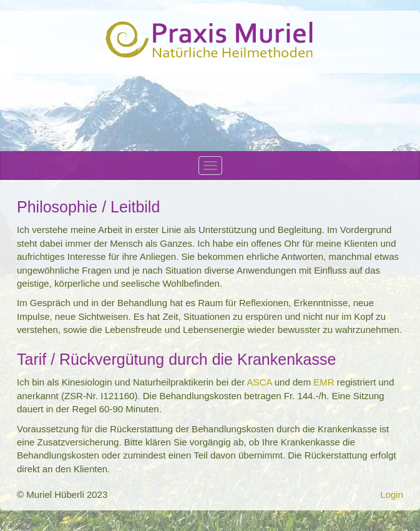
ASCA (260, 382)
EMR (324, 382)
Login (392, 494)
